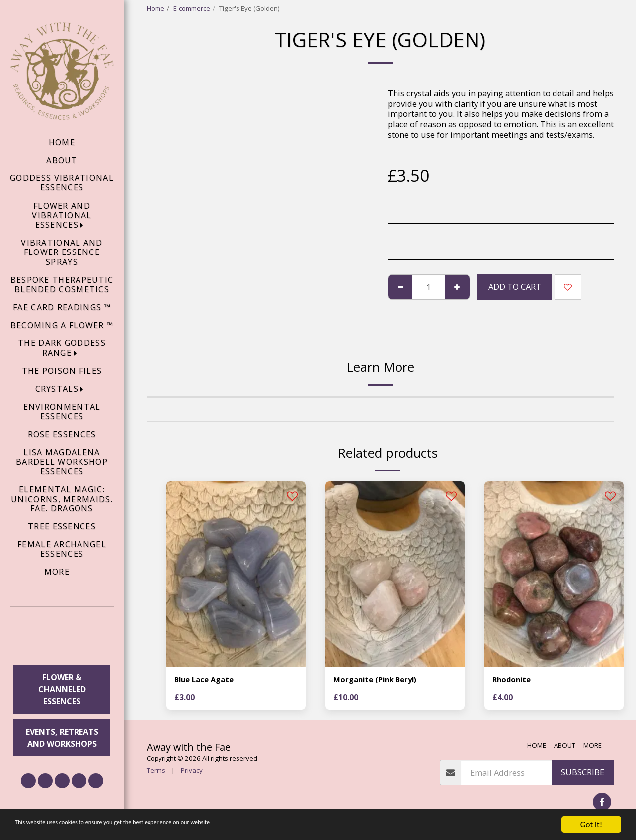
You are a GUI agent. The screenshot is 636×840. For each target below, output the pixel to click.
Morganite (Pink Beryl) (379, 680)
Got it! (591, 824)
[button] (62, 637)
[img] (236, 574)
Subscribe (583, 774)
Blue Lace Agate (207, 680)
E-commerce (192, 8)
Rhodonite (514, 680)
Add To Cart (515, 287)
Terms (156, 772)
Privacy (192, 772)
